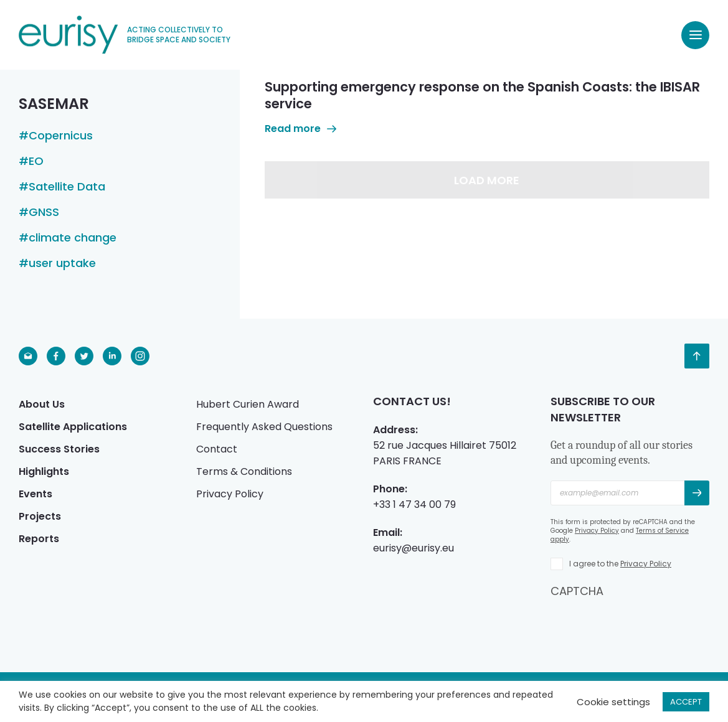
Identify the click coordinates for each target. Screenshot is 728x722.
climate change (73, 238)
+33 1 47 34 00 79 (414, 504)
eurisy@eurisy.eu (414, 548)
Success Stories (59, 449)
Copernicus (61, 136)
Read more (300, 129)
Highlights (44, 471)
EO (36, 161)
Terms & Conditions (244, 471)
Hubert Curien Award (248, 404)
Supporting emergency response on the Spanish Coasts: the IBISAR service (482, 95)
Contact (217, 449)
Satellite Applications (73, 427)
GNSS (44, 212)
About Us (42, 404)
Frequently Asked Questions (264, 427)
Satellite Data (67, 187)
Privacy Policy (230, 494)
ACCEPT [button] (686, 702)
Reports (39, 539)
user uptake (62, 263)
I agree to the (620, 564)
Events (35, 494)
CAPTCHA (577, 591)
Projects (40, 516)
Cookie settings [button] (613, 702)
